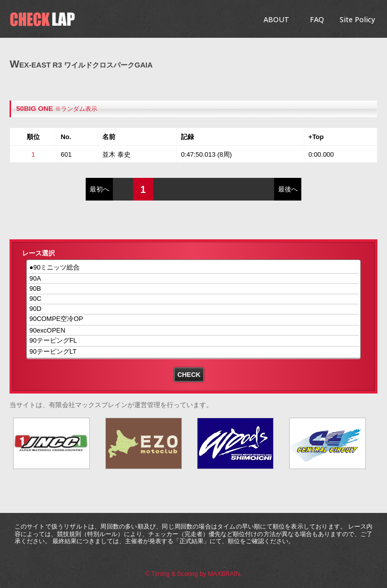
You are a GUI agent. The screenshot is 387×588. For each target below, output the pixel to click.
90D (194, 309)
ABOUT (276, 19)
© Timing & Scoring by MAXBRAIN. (193, 574)
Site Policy (357, 19)
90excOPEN (194, 330)
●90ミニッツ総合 (194, 268)
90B (194, 288)
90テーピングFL (194, 341)
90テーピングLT (194, 352)
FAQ (317, 19)
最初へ (100, 189)
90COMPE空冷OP (194, 320)
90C (194, 299)
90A (194, 278)
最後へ (288, 189)
